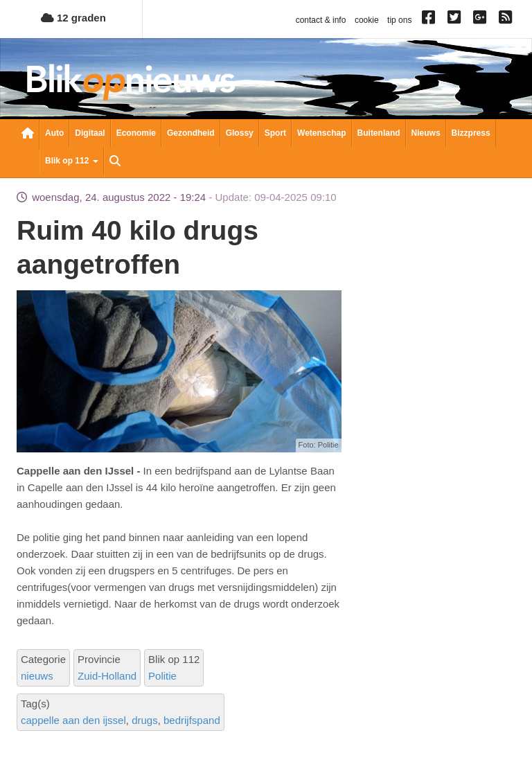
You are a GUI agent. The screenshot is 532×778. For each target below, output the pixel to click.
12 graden (73, 18)
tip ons (399, 20)
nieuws (37, 676)
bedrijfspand (192, 720)
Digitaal (90, 133)
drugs (145, 720)
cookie (367, 20)
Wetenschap (321, 133)
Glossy (240, 133)
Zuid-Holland (107, 676)
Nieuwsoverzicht (28, 134)
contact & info (321, 20)
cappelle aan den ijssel (73, 720)
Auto (54, 133)
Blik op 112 (72, 161)
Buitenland (379, 133)
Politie (162, 676)
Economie (136, 133)
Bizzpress (471, 133)
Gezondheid (191, 133)
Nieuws (426, 133)
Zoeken (115, 162)
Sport (275, 133)
